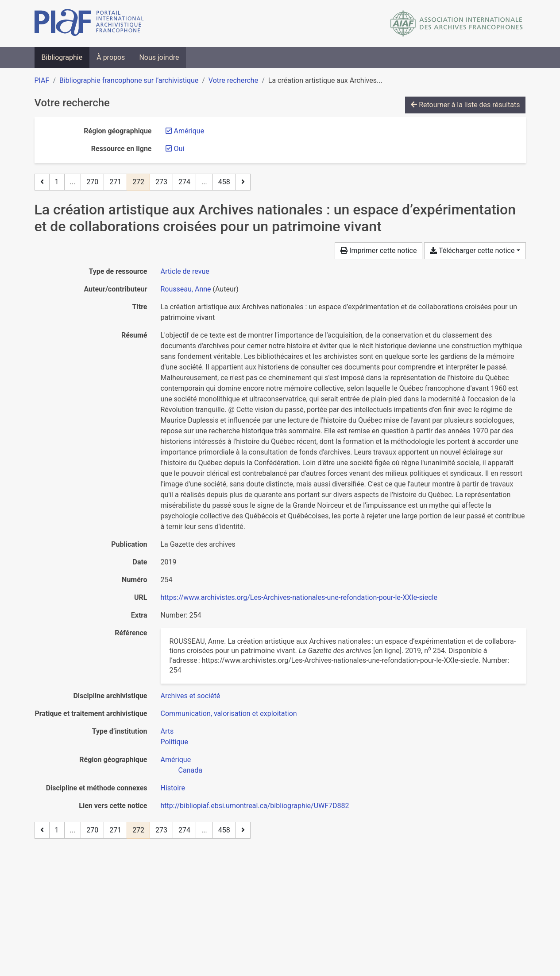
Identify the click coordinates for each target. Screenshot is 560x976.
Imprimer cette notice (378, 251)
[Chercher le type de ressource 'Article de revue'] (185, 271)
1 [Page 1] (57, 182)
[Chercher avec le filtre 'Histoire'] (173, 788)
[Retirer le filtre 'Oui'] (179, 149)
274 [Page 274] (184, 182)
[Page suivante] (243, 182)
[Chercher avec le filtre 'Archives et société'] (191, 696)
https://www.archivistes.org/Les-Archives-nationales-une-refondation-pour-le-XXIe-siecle (299, 597)
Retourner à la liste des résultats (465, 105)
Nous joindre (159, 57)
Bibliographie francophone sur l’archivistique (129, 80)
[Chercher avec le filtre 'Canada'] (190, 770)
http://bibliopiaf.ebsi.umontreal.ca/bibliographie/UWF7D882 (255, 806)
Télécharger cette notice (472, 251)
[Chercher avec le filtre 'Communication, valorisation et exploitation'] (229, 714)
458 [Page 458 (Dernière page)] (224, 182)
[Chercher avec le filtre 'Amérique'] (176, 760)
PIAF (42, 80)
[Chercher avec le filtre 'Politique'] (174, 742)
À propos (111, 57)
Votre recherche (233, 80)
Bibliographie (62, 57)
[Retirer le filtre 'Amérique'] (189, 131)
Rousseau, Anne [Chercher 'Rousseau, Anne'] (186, 289)
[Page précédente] (42, 182)
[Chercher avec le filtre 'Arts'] (167, 731)
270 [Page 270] (92, 182)
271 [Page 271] (115, 182)
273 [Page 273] (161, 182)
